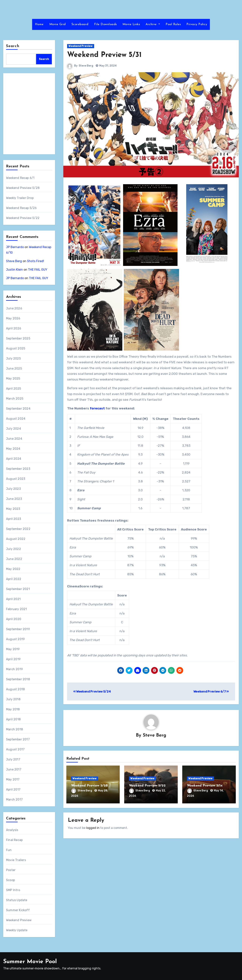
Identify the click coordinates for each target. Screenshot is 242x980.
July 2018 (13, 699)
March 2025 (15, 399)
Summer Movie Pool (30, 962)
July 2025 (13, 358)
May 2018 (13, 709)
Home (39, 24)
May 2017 (13, 779)
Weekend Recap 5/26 (21, 208)
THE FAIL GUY (38, 270)
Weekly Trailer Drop (20, 198)
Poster (11, 870)
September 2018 (18, 679)
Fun (9, 850)
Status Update (17, 900)
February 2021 (17, 609)
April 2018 (13, 719)
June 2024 (14, 439)
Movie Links (131, 24)
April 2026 (14, 328)
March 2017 (14, 799)
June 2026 (14, 308)
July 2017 (13, 759)
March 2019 (14, 669)
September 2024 (18, 409)
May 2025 (13, 379)
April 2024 (14, 459)
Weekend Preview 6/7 (211, 692)
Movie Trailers (16, 860)
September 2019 (18, 629)
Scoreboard (80, 24)
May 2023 (13, 509)
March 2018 (14, 729)
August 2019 (15, 639)
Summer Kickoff (18, 910)
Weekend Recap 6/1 (20, 178)
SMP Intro (13, 890)
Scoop (10, 880)
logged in (93, 828)
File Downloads (105, 24)
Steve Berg (14, 261)
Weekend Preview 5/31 (104, 55)
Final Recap (14, 840)
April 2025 (14, 389)
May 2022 (13, 569)
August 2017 (15, 749)
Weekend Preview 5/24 (92, 692)
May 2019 (13, 649)
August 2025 (16, 348)
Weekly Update (17, 930)
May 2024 (13, 449)
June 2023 (14, 499)
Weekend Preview (19, 920)
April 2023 (14, 519)
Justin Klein (14, 270)
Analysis (12, 830)
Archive (153, 24)
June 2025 (14, 368)
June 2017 (14, 769)
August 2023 (16, 479)
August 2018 (15, 689)
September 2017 (18, 739)
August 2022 (16, 539)
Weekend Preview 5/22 (23, 218)
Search (13, 46)
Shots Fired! (36, 261)
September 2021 (18, 589)
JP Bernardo (15, 247)
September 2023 (18, 469)
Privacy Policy (197, 24)
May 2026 (13, 318)
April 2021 (13, 599)
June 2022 (14, 559)
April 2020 (14, 619)
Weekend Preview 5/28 (23, 188)
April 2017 (13, 789)
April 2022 (14, 579)
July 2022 (14, 549)
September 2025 (18, 338)
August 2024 (16, 419)
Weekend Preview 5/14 (205, 786)
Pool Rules (173, 24)
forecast (97, 408)
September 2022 (18, 529)
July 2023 (13, 489)
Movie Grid (58, 24)
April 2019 (13, 659)
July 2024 (14, 429)
